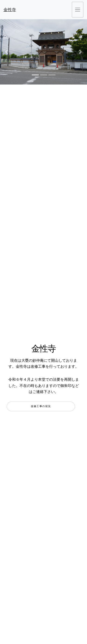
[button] (6, 52)
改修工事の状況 (41, 406)
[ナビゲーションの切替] (78, 10)
